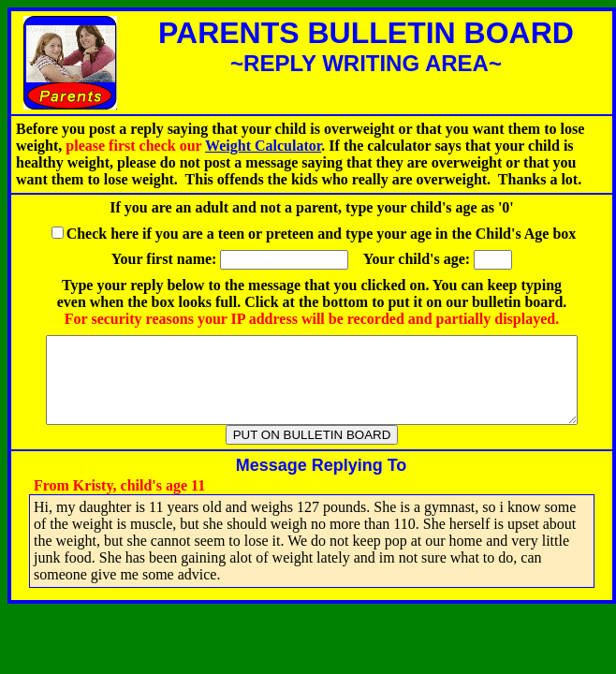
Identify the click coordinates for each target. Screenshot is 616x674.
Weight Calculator (263, 146)
